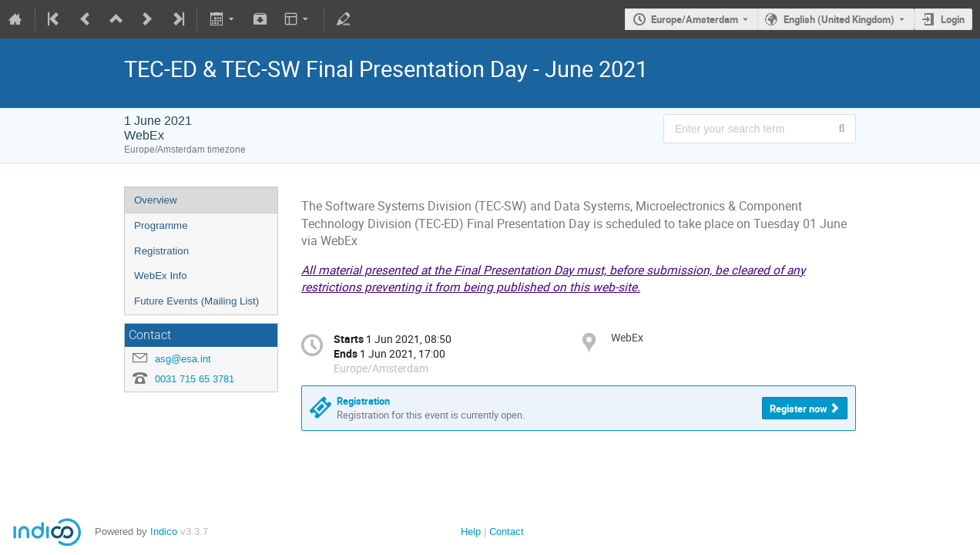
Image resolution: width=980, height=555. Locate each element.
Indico (164, 531)
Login (953, 19)
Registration (161, 251)
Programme (161, 225)
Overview (156, 200)
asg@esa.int (183, 359)
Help (471, 531)
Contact (507, 531)
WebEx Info (161, 276)
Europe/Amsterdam (695, 19)
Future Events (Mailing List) (196, 301)
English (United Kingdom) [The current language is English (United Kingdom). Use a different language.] (839, 19)
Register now (799, 409)
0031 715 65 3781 (195, 379)
